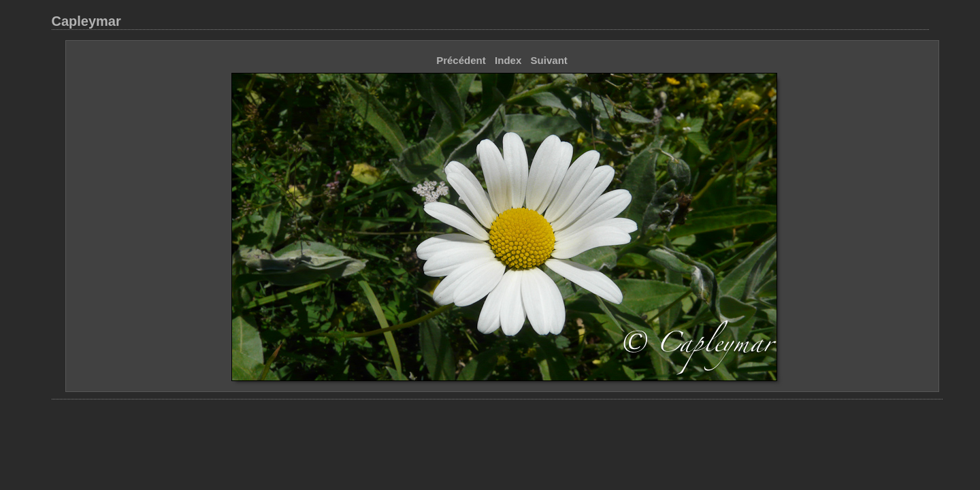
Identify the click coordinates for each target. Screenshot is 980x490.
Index (508, 60)
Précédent (461, 60)
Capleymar (86, 21)
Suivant (549, 60)
